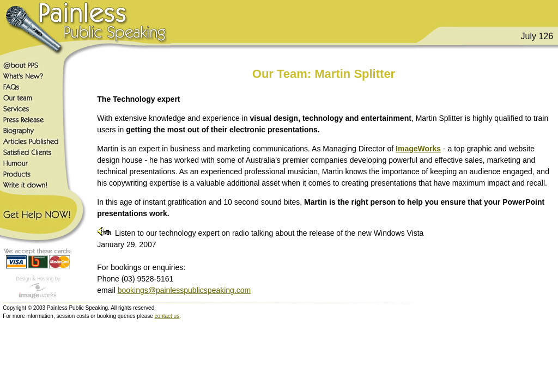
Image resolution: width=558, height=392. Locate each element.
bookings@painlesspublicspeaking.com (184, 290)
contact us (167, 316)
